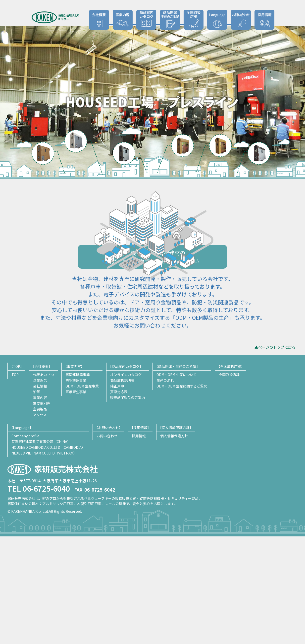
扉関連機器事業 (78, 482)
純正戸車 (117, 494)
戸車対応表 (119, 499)
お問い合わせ (241, 20)
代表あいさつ (44, 482)
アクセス (40, 522)
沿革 (37, 499)
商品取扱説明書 (122, 488)
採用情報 (264, 20)
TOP (15, 482)
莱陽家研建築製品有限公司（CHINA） (41, 549)
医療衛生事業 (76, 499)
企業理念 (40, 488)
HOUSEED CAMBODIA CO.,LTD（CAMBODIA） (48, 555)
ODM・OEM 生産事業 (82, 494)
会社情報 (40, 494)
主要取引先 (42, 511)
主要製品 (40, 516)
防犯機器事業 (76, 488)
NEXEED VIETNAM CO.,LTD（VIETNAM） (44, 561)
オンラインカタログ (126, 482)
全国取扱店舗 (194, 20)
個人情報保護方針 (174, 543)
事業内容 (40, 505)
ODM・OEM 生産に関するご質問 (182, 494)
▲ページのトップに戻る (275, 455)
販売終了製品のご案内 (128, 505)
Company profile (25, 543)
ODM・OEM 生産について (177, 482)
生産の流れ (165, 488)
